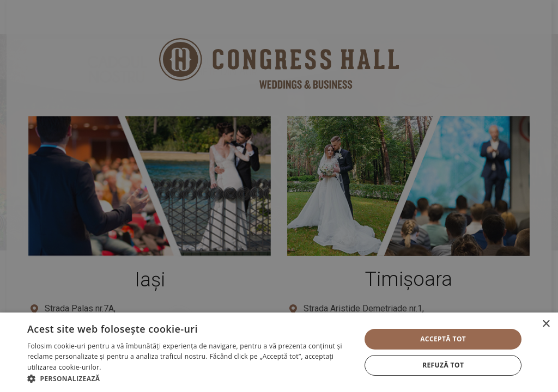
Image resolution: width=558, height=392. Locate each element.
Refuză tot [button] (443, 365)
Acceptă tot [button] (443, 339)
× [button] (546, 324)
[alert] (279, 196)
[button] (189, 378)
